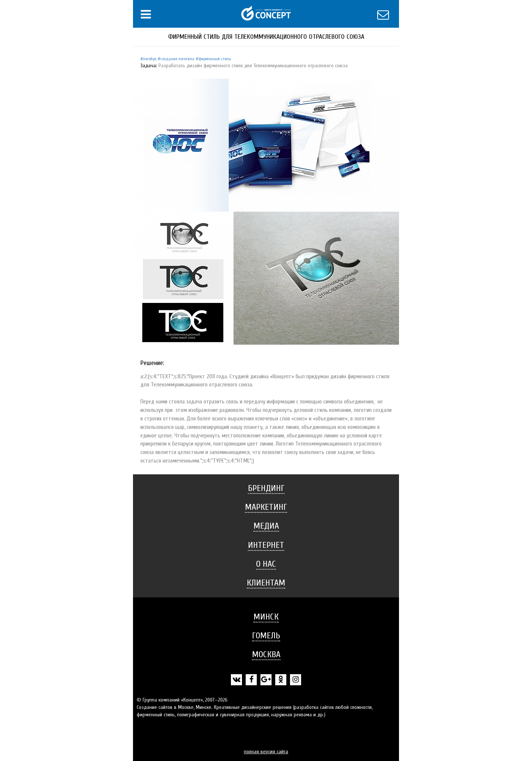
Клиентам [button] (266, 583)
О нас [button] (266, 564)
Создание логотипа (177, 59)
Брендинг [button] (266, 488)
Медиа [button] (266, 526)
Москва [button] (266, 654)
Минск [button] (266, 617)
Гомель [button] (266, 636)
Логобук (150, 59)
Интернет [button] (266, 545)
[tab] (266, 488)
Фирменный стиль (215, 59)
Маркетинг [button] (266, 507)
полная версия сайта (266, 752)
